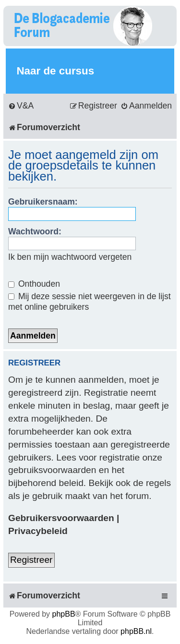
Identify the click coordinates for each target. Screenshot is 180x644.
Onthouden (34, 284)
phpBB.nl (136, 631)
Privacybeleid (38, 531)
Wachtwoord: (35, 231)
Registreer (31, 560)
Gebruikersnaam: (43, 202)
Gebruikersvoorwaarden (61, 518)
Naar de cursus (55, 71)
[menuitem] (21, 106)
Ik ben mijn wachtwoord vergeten (70, 257)
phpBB (64, 614)
